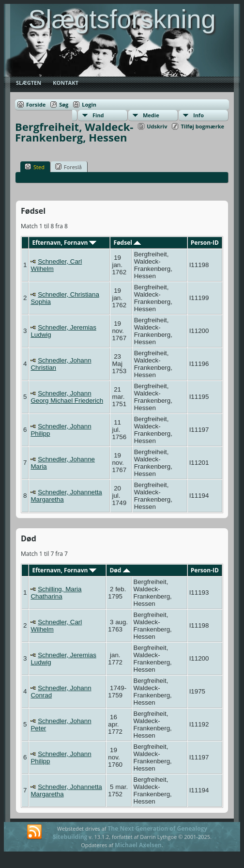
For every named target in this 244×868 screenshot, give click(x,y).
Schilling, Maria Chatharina (56, 593)
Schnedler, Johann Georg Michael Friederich (67, 397)
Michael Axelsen (138, 845)
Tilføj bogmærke (202, 126)
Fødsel (127, 243)
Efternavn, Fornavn (65, 243)
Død (120, 570)
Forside (36, 104)
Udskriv (157, 126)
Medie (151, 115)
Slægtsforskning (122, 19)
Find (98, 115)
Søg (64, 104)
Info (198, 115)
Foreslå (69, 167)
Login (89, 104)
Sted (35, 167)
